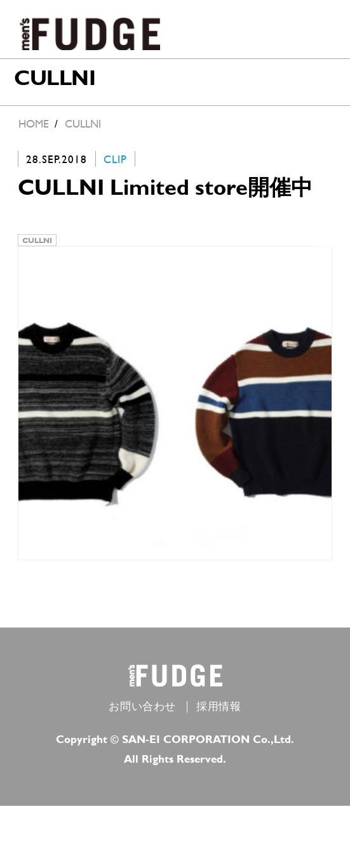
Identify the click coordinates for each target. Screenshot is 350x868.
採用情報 (219, 716)
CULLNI (37, 243)
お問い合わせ (142, 716)
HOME (34, 124)
